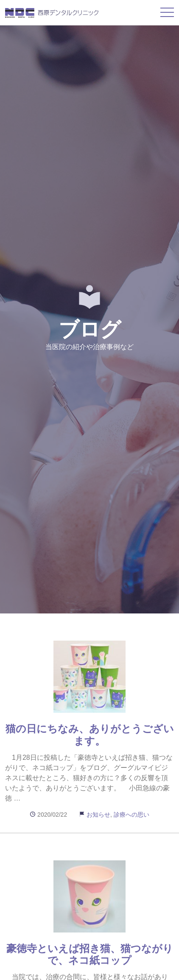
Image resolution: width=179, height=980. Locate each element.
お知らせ (98, 815)
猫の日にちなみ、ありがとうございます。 (90, 735)
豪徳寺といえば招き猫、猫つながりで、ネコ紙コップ (90, 955)
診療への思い (131, 815)
